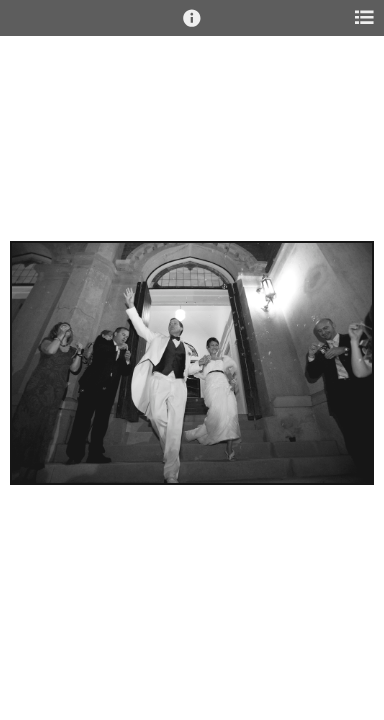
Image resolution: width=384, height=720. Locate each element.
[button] (192, 27)
